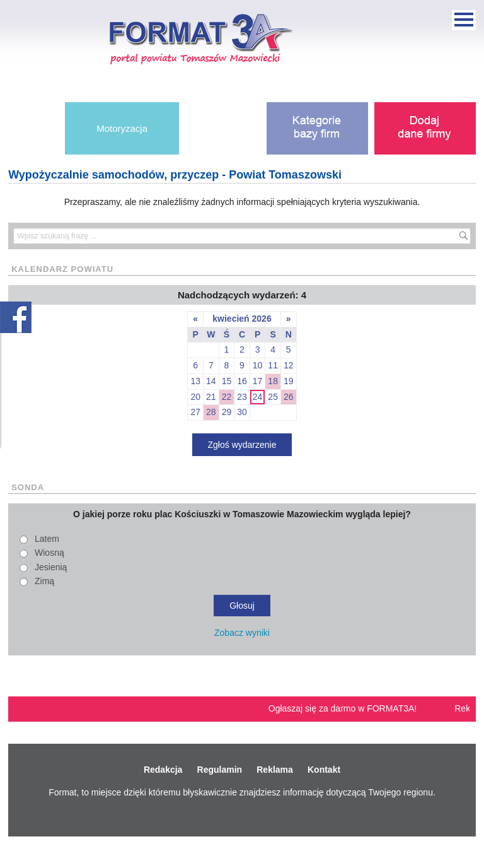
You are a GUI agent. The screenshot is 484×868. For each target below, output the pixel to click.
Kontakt (324, 770)
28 (211, 412)
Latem (47, 539)
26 (289, 397)
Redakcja (163, 770)
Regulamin (220, 770)
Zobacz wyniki (242, 633)
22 (227, 397)
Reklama (275, 770)
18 (273, 381)
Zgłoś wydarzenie (242, 445)
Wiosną (49, 553)
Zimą (44, 581)
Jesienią (51, 567)
